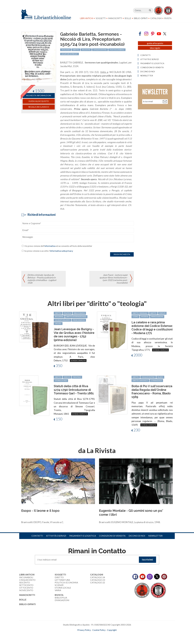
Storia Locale (63, 588)
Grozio (58, 323)
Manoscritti (115, 18)
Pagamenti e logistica (83, 536)
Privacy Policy (84, 630)
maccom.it (89, 634)
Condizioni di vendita (112, 536)
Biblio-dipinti (141, 18)
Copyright (112, 630)
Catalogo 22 (98, 582)
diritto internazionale (76, 316)
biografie (59, 316)
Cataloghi (156, 18)
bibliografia (79, 313)
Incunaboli (26, 577)
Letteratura (62, 580)
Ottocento (26, 588)
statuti (162, 313)
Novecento (26, 590)
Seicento (25, 582)
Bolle (128, 18)
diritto (58, 313)
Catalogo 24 (98, 577)
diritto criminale (140, 313)
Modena (145, 316)
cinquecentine (148, 377)
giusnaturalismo (62, 320)
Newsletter (155, 536)
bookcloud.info (102, 634)
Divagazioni (62, 600)
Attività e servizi (56, 536)
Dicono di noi (137, 536)
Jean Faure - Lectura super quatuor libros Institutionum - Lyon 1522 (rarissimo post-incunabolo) (114, 279)
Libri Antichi (86, 18)
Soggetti (101, 18)
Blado (160, 377)
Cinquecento (27, 580)
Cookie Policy (99, 630)
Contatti (37, 536)
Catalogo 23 (98, 580)
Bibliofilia (61, 598)
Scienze (59, 585)
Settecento (26, 585)
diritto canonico (140, 380)
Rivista (168, 18)
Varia (58, 590)
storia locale (61, 380)
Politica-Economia (66, 582)
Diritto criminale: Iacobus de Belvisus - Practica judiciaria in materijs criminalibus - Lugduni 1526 (42, 279)
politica (67, 313)
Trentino (77, 377)
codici (135, 316)
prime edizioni (79, 320)
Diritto (59, 577)
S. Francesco (156, 380)
